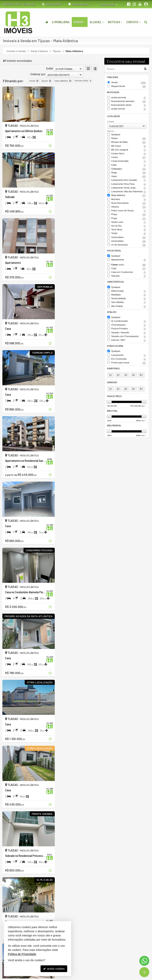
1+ (111, 384)
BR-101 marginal (122, 149)
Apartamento (129, 269)
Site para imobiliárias (125, 977)
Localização (113, 116)
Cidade (111, 121)
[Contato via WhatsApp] (144, 961)
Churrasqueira (127, 332)
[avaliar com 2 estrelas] (9, 861)
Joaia (121, 178)
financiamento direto (125, 105)
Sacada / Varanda (124, 340)
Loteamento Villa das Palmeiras (129, 197)
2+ (118, 384)
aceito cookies (54, 969)
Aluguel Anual (126, 86)
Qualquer (116, 134)
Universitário (129, 246)
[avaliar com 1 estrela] (5, 861)
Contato (133, 22)
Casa (126, 277)
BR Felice (124, 145)
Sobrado (122, 284)
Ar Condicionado (129, 329)
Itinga (123, 174)
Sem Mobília (124, 310)
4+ (134, 384)
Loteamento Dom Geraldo (129, 183)
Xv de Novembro (124, 254)
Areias (129, 138)
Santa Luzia (122, 231)
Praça (127, 224)
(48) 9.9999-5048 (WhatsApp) (99, 934)
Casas (129, 273)
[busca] (146, 22)
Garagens (112, 392)
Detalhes (112, 319)
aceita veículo (123, 108)
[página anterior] (75, 860)
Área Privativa (114, 435)
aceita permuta (129, 97)
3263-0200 (53, 4)
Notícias (115, 22)
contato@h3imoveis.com (96, 941)
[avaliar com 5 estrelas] (21, 861)
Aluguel (97, 22)
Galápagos (125, 170)
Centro (119, 156)
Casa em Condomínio (124, 281)
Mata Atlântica (127, 202)
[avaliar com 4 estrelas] (17, 861)
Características (115, 290)
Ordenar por (38, 74)
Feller (127, 167)
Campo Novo (121, 152)
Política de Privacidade (49, 977)
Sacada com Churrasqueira (129, 345)
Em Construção (127, 369)
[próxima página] (95, 860)
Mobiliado (127, 303)
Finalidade (113, 77)
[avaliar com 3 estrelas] (13, 861)
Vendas (80, 22)
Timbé (117, 243)
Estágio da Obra (115, 356)
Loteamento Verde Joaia (125, 192)
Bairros (111, 130)
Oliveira (121, 213)
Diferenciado (129, 299)
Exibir (50, 69)
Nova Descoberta (123, 210)
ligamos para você (93, 937)
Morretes (125, 206)
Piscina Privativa (125, 336)
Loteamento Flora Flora (127, 188)
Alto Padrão (122, 314)
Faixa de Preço (114, 405)
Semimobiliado (125, 306)
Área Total (112, 420)
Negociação (113, 92)
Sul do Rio (121, 235)
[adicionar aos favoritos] (45, 142)
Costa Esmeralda (129, 161)
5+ (141, 384)
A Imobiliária (61, 22)
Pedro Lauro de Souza (129, 219)
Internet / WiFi (127, 350)
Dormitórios (113, 378)
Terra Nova (119, 239)
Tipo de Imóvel (114, 259)
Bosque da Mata (126, 141)
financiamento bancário (127, 101)
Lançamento (129, 365)
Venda (129, 83)
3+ (126, 384)
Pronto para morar (125, 372)
